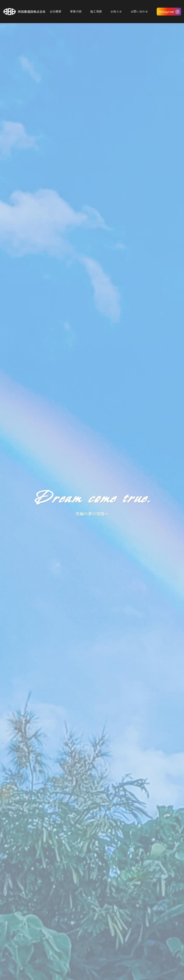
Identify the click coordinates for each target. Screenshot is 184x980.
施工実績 (96, 11)
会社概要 (55, 11)
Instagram (166, 11)
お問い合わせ (139, 11)
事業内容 (76, 11)
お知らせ (116, 11)
